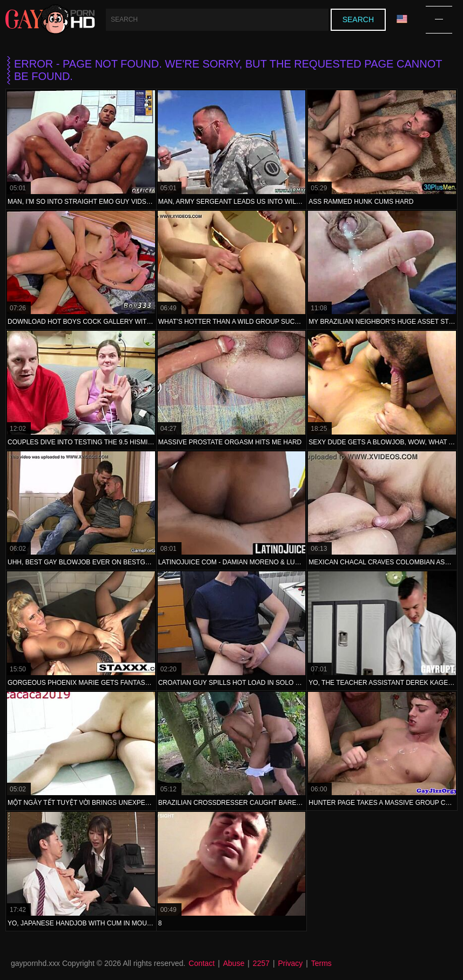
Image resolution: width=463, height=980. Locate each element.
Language (402, 19)
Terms (321, 963)
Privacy (290, 963)
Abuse (234, 963)
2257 (261, 963)
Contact (202, 963)
